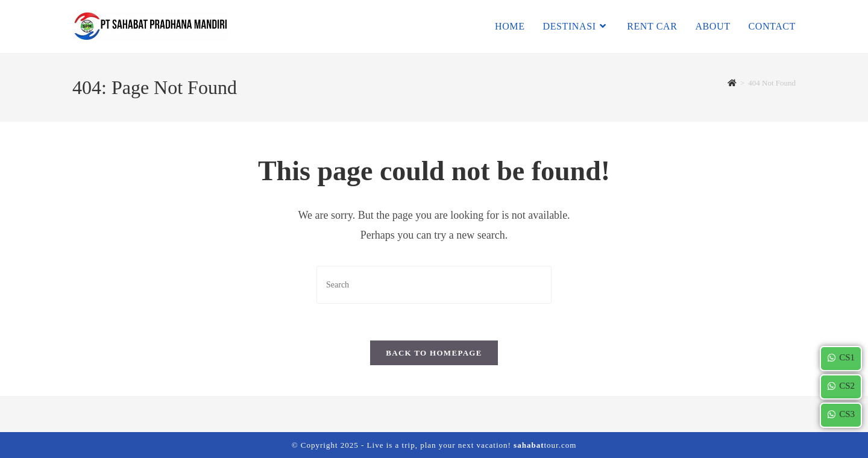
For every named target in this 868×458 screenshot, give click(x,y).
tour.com (545, 445)
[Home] (732, 83)
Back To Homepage (434, 353)
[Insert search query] (434, 285)
